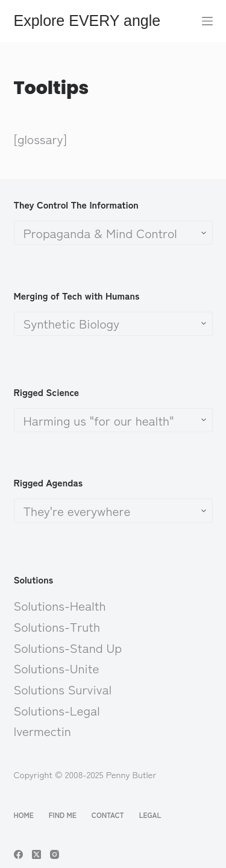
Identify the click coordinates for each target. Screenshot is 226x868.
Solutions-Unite (57, 668)
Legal (150, 815)
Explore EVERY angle (87, 20)
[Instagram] (55, 854)
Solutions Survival (63, 689)
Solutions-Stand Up (68, 647)
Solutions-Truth (57, 626)
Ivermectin (42, 731)
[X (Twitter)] (36, 854)
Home (24, 815)
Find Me (63, 815)
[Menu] (207, 21)
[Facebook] (18, 854)
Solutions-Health (60, 605)
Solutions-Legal (57, 710)
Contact (108, 815)
